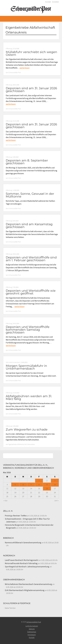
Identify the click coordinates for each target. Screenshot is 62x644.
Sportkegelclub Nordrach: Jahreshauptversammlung (27, 567)
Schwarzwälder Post (15, 73)
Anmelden (55, 2)
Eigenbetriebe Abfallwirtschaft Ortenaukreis (22, 444)
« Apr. (6, 500)
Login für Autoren (32, 626)
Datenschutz (32, 632)
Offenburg (9, 49)
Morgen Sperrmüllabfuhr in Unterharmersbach (26, 367)
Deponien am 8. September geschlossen (27, 162)
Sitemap (32, 629)
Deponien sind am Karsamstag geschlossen (29, 226)
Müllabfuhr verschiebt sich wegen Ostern (31, 53)
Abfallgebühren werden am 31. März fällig (29, 398)
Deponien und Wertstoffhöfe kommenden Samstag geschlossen (28, 330)
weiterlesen (25, 68)
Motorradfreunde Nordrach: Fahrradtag (21, 563)
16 (47, 488)
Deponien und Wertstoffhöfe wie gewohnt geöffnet (31, 292)
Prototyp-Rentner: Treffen (16, 516)
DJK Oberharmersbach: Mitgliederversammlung (25, 590)
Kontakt (48, 2)
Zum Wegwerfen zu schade (27, 429)
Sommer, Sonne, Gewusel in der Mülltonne (30, 195)
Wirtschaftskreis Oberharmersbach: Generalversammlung (28, 584)
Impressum (32, 635)
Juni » (56, 500)
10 (55, 485)
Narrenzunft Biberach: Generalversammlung (23, 543)
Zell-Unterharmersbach (13, 362)
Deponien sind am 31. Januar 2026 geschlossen (31, 90)
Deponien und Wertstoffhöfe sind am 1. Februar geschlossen (31, 259)
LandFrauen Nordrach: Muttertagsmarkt (22, 560)
